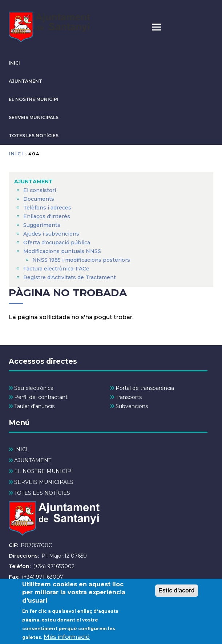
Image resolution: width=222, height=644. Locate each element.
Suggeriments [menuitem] (42, 225)
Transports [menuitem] (129, 397)
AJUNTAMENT (25, 81)
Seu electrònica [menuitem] (34, 388)
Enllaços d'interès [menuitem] (47, 216)
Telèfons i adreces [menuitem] (47, 208)
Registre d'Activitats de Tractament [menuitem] (70, 277)
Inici (16, 154)
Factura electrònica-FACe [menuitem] (56, 269)
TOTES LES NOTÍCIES (34, 136)
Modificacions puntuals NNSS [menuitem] (62, 251)
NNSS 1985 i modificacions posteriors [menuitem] (82, 260)
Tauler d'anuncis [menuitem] (34, 406)
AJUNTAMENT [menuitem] (33, 182)
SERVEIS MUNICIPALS (34, 117)
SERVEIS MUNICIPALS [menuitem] (44, 482)
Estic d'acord (177, 593)
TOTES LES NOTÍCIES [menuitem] (42, 493)
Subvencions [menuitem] (132, 406)
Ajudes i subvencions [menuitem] (51, 234)
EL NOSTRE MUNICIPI (34, 99)
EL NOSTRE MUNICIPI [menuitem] (44, 471)
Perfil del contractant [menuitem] (41, 397)
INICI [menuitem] (21, 449)
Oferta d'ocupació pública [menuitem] (57, 242)
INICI (14, 63)
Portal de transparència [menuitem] (145, 388)
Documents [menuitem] (39, 199)
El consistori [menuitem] (40, 190)
